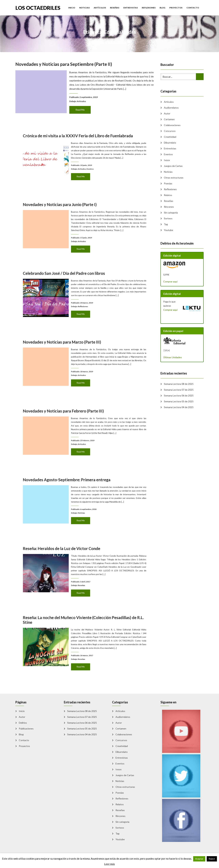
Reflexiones (149, 8)
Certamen (169, 119)
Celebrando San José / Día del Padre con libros (75, 286)
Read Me (80, 109)
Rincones (169, 207)
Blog (162, 8)
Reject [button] (212, 859)
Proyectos (176, 8)
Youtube (169, 230)
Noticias (84, 8)
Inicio (72, 8)
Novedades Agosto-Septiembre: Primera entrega (76, 492)
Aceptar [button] (199, 859)
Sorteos (168, 218)
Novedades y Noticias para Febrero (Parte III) (75, 423)
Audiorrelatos (171, 108)
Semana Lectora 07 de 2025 (179, 390)
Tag (166, 224)
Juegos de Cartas (173, 166)
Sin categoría (171, 213)
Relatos (168, 195)
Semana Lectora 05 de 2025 (179, 401)
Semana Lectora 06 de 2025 (179, 396)
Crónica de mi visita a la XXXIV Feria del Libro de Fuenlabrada (82, 148)
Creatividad (170, 137)
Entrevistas (131, 8)
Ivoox (167, 160)
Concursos (170, 131)
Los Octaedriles (38, 7)
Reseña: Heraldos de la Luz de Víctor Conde (74, 561)
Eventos (88, 164)
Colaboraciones (172, 125)
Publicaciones (26, 729)
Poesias (168, 183)
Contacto (193, 8)
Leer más (109, 864)
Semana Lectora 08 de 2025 (179, 384)
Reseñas (115, 8)
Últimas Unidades (173, 357)
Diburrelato (170, 143)
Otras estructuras (174, 178)
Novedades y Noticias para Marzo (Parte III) (74, 354)
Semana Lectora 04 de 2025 (179, 407)
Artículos (100, 8)
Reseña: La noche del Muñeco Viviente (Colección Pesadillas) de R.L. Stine (84, 632)
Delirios (23, 723)
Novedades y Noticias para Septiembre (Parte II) (65, 66)
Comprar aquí (170, 281)
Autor (167, 113)
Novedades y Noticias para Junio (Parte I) (73, 217)
